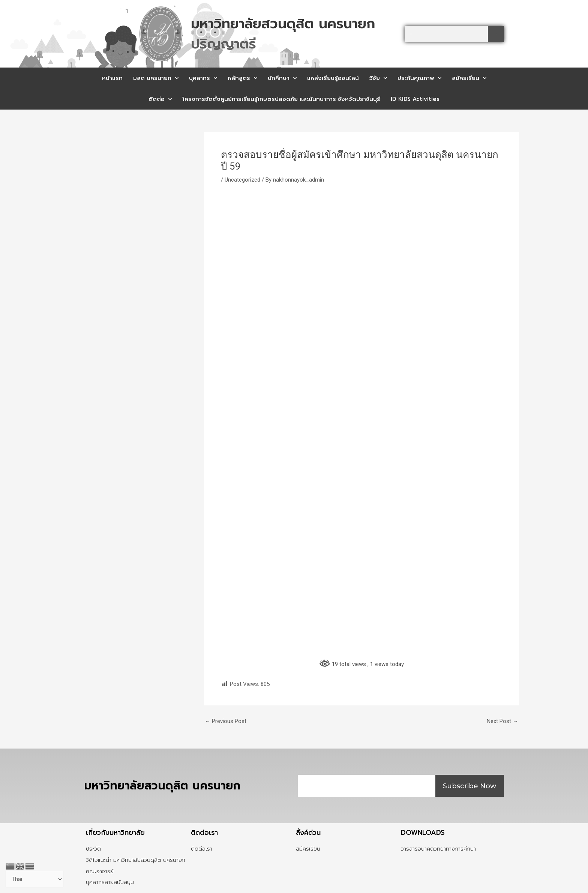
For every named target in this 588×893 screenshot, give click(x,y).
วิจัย (378, 78)
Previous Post (226, 721)
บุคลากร (203, 78)
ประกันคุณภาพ (419, 78)
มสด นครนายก (156, 78)
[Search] (496, 34)
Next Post (502, 721)
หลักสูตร (242, 78)
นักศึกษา (282, 78)
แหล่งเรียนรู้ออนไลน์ (333, 78)
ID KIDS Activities (415, 99)
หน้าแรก (112, 78)
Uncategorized (242, 180)
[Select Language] (34, 879)
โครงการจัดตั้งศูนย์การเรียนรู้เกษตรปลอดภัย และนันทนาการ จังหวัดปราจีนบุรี (281, 99)
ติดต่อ (160, 99)
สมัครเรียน (469, 78)
